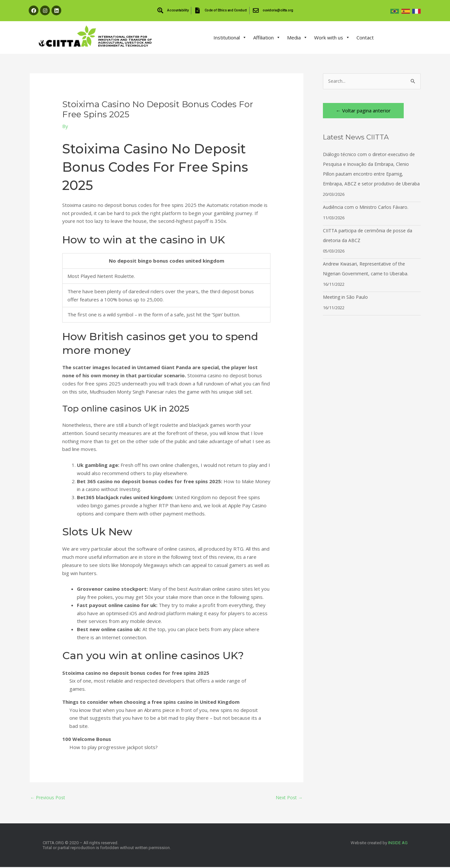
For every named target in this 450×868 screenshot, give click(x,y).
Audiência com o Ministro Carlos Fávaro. (367, 217)
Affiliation (267, 37)
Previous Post (49, 798)
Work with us (332, 37)
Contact (365, 37)
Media (297, 37)
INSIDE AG (398, 844)
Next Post (288, 798)
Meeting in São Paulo (346, 307)
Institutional (230, 37)
